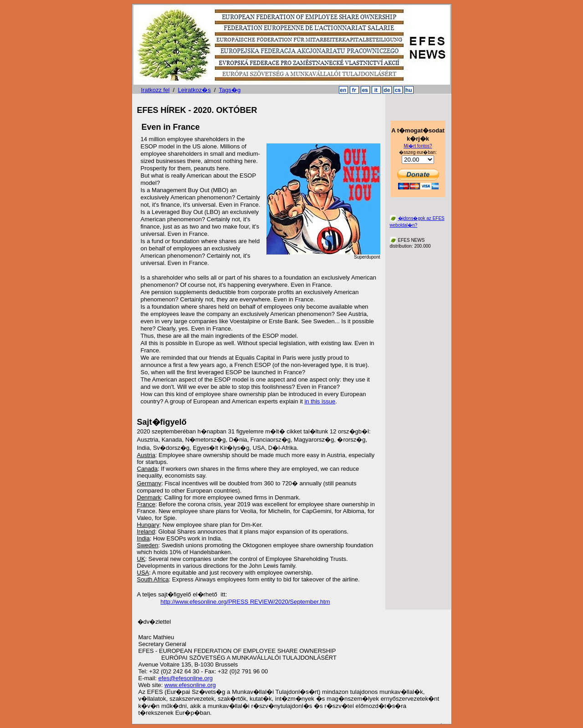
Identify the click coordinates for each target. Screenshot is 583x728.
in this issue (320, 401)
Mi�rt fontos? (418, 146)
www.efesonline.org (190, 685)
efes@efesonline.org (186, 678)
